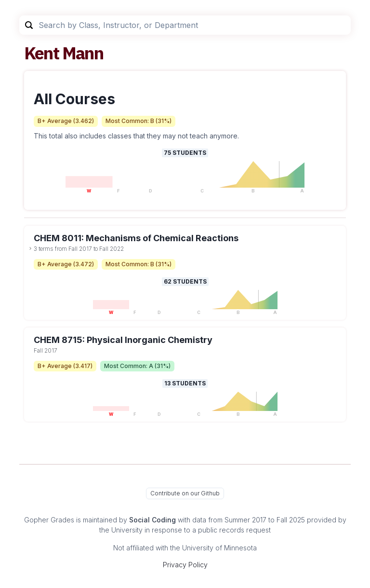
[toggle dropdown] (30, 248)
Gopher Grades (49, 520)
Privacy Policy (185, 565)
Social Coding (152, 520)
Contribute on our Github (185, 493)
